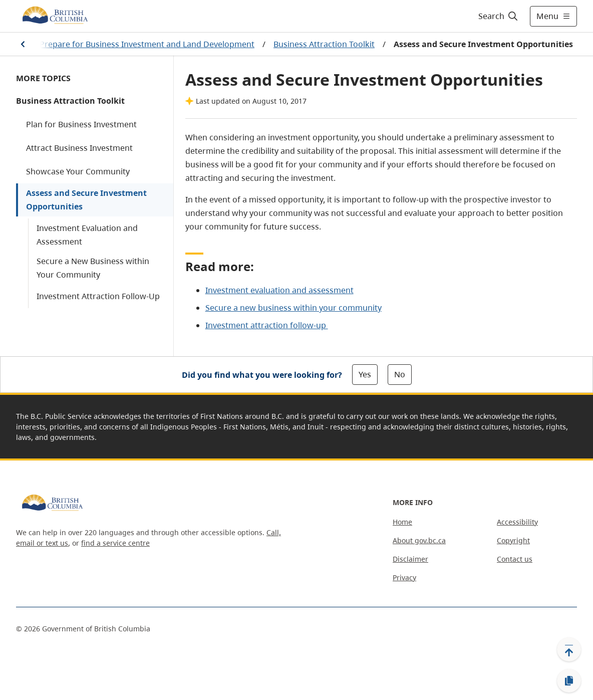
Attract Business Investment (79, 148)
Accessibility (517, 522)
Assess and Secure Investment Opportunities (86, 200)
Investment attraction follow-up (267, 325)
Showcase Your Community (78, 171)
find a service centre (115, 543)
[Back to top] (569, 649)
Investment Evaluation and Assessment (87, 235)
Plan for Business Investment (81, 124)
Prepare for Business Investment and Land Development (147, 44)
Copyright (513, 540)
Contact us (515, 559)
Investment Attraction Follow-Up (98, 296)
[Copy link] (569, 681)
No (400, 374)
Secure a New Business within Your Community (93, 268)
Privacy (404, 577)
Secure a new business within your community (293, 308)
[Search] (499, 16)
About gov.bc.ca (419, 540)
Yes (365, 374)
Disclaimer (410, 559)
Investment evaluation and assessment (279, 290)
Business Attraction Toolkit (324, 44)
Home (402, 522)
